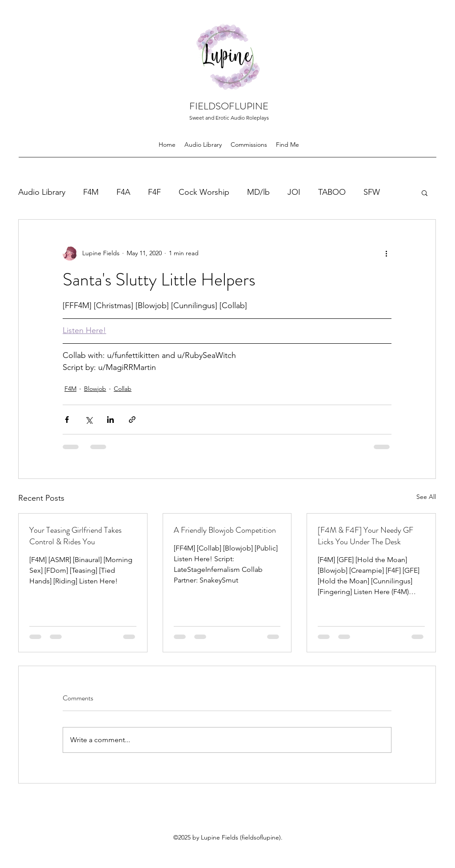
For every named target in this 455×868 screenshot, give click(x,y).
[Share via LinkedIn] (110, 420)
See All (426, 497)
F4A (123, 192)
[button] (425, 193)
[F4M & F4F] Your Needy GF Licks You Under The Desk (365, 536)
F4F (154, 192)
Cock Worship (204, 192)
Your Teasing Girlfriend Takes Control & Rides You (76, 536)
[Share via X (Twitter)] (89, 420)
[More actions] (386, 253)
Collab (123, 389)
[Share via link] (132, 420)
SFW (372, 192)
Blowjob (95, 389)
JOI (294, 192)
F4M (91, 192)
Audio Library (42, 192)
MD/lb (258, 192)
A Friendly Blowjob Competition (225, 530)
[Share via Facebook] (67, 420)
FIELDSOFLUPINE (229, 106)
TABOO (332, 192)
